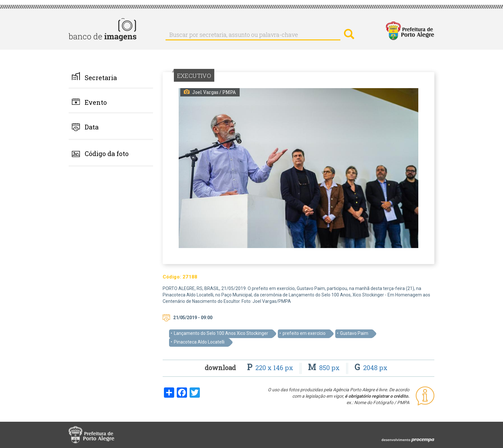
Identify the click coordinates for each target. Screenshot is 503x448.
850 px (325, 368)
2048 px (371, 368)
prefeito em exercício (304, 333)
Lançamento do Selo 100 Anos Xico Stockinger (221, 333)
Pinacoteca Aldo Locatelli (199, 342)
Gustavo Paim (354, 333)
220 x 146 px (271, 368)
